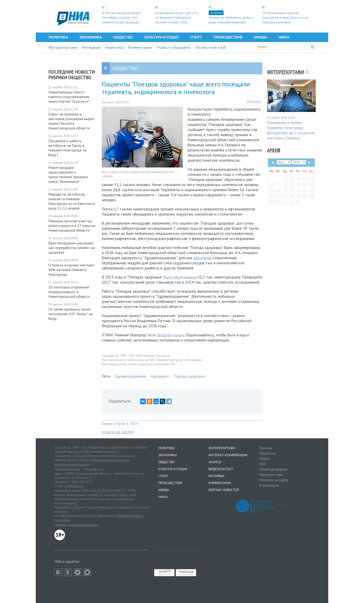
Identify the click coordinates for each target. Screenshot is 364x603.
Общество (123, 37)
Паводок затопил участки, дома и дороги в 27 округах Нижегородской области (72, 226)
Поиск (264, 459)
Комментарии (140, 47)
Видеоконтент (221, 469)
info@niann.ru (74, 486)
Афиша (260, 37)
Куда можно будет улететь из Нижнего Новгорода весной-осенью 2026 (177, 17)
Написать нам (271, 475)
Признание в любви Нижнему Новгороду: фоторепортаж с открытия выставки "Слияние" (291, 130)
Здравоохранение (130, 376)
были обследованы (180, 277)
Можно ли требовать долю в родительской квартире (231, 20)
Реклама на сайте (274, 480)
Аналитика (114, 47)
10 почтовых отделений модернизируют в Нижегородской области (69, 292)
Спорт (196, 37)
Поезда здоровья (189, 376)
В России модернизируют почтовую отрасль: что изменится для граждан (122, 17)
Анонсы (215, 462)
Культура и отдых (161, 37)
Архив (121, 424)
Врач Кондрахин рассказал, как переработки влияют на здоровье (71, 248)
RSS (262, 464)
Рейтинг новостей (224, 490)
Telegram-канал (170, 335)
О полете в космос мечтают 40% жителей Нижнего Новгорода (71, 270)
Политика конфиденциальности (76, 525)
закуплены (203, 258)
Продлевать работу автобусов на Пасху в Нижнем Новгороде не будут (67, 148)
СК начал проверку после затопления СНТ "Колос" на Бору (70, 314)
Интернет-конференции (228, 455)
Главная (107, 424)
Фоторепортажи (63, 47)
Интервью (91, 47)
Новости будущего (174, 47)
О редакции (269, 485)
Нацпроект (160, 376)
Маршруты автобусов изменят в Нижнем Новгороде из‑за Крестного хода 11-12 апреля (72, 201)
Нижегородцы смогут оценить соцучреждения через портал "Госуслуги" (70, 97)
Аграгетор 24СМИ (118, 432)
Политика (58, 37)
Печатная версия (273, 469)
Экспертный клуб (210, 47)
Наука (284, 37)
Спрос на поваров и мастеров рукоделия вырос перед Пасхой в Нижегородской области (71, 121)
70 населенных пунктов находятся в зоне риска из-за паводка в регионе (285, 17)
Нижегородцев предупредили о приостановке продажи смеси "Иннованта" (68, 174)
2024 (134, 424)
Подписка (268, 453)
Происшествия (228, 37)
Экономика (90, 37)
